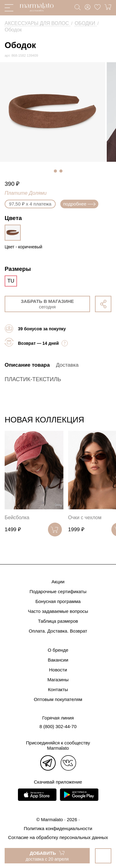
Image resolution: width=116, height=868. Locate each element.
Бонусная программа (58, 601)
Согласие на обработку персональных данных (58, 837)
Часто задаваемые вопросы (58, 611)
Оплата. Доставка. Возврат (58, 631)
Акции (58, 582)
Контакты (58, 689)
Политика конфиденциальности (58, 828)
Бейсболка (17, 518)
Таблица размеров (58, 621)
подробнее (79, 204)
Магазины (58, 680)
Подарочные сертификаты (58, 591)
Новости (58, 670)
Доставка (67, 365)
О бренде (58, 650)
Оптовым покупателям (58, 699)
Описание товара (27, 365)
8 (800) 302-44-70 (58, 726)
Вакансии (58, 660)
